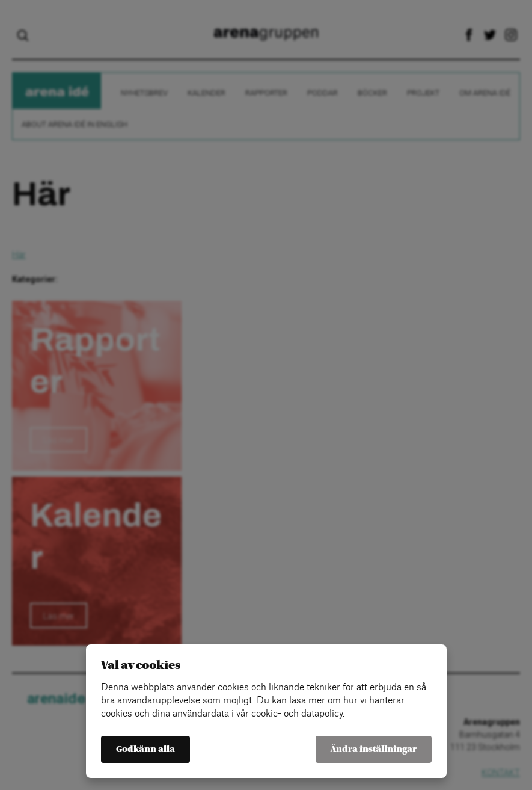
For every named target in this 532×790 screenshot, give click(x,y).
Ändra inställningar (374, 749)
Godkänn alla (145, 749)
